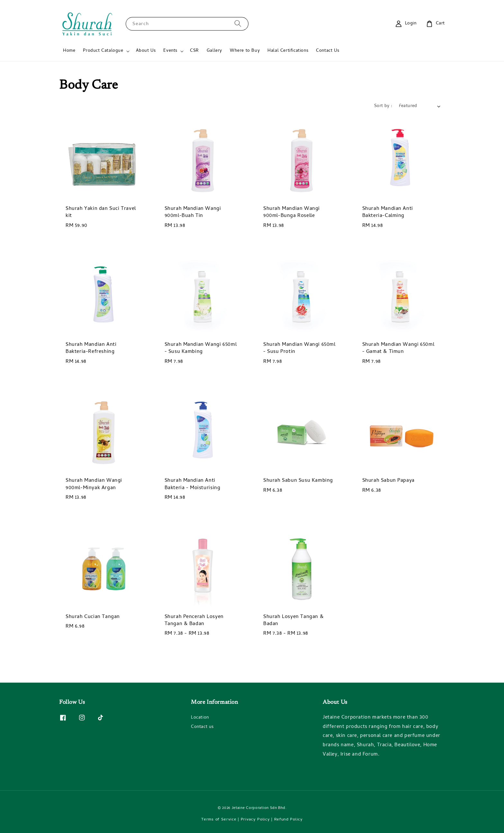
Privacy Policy (255, 820)
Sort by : (383, 106)
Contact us (202, 727)
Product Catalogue (103, 51)
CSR (194, 51)
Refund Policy (288, 820)
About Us (146, 51)
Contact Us (328, 51)
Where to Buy (245, 51)
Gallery (214, 51)
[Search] (238, 24)
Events (170, 51)
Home (69, 51)
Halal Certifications (288, 51)
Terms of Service (219, 820)
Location (200, 718)
